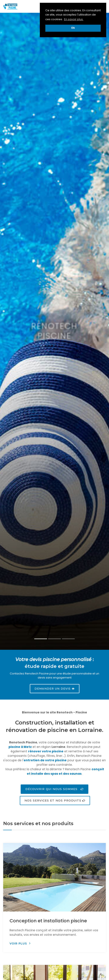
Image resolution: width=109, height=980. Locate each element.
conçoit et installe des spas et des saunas (65, 771)
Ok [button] (73, 28)
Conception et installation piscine (48, 921)
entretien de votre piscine (45, 760)
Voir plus (20, 943)
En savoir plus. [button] (74, 19)
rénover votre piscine (46, 751)
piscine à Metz (20, 747)
